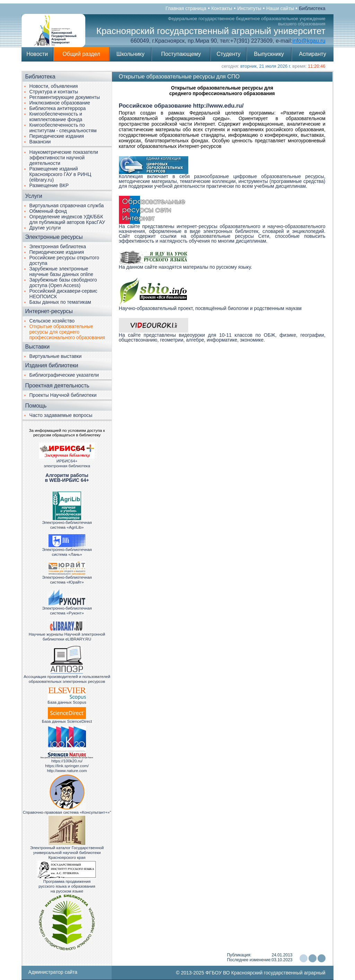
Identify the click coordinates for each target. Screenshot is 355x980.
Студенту (229, 54)
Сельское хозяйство (52, 321)
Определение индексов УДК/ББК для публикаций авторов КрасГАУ (67, 219)
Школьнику (131, 54)
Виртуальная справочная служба (67, 206)
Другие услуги (45, 228)
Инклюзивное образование (60, 103)
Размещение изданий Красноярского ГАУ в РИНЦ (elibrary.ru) (60, 174)
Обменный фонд (48, 211)
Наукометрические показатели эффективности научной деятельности (64, 158)
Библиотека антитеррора (58, 108)
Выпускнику (269, 54)
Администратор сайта (53, 972)
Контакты (222, 8)
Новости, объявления (54, 86)
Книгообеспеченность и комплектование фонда (56, 117)
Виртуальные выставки (56, 356)
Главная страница (186, 8)
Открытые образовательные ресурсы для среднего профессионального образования (67, 332)
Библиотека (312, 8)
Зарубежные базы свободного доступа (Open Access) (63, 283)
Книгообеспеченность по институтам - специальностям (63, 128)
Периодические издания (57, 136)
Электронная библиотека (58, 246)
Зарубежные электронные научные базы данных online (62, 271)
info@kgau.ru (309, 41)
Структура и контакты (54, 92)
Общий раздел (81, 54)
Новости (37, 54)
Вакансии (40, 142)
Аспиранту (312, 54)
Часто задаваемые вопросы (61, 415)
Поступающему (181, 54)
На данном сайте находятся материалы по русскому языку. (185, 265)
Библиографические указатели (64, 375)
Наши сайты (280, 8)
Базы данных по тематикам (60, 302)
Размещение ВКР (49, 185)
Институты (249, 8)
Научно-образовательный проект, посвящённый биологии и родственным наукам (210, 306)
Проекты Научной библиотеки (63, 395)
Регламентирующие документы (65, 97)
